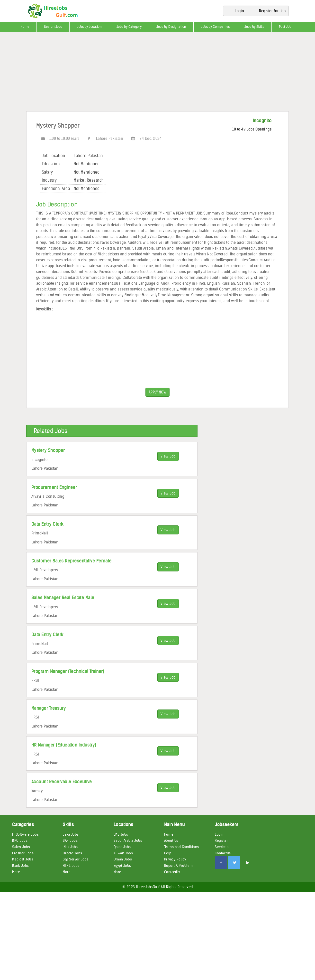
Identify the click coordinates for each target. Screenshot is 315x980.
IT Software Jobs (25, 834)
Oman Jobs (123, 859)
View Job (168, 456)
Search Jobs (53, 27)
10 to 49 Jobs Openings (252, 129)
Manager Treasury (49, 708)
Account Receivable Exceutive (62, 782)
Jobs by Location (89, 27)
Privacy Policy (175, 859)
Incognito (262, 121)
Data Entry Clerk (47, 524)
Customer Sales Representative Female (72, 561)
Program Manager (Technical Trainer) (68, 671)
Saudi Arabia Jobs (128, 840)
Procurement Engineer (54, 487)
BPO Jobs (20, 840)
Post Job (285, 27)
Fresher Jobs (23, 853)
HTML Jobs (71, 866)
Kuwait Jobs (123, 853)
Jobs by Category (129, 27)
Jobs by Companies (215, 27)
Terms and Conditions (182, 847)
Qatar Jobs (122, 847)
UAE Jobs (121, 834)
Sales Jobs (21, 847)
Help (168, 853)
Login (219, 834)
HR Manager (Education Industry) (64, 745)
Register (221, 840)
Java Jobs (71, 834)
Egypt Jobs (122, 866)
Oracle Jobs (72, 853)
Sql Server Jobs (76, 859)
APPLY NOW (158, 392)
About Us (171, 840)
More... (17, 872)
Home (25, 27)
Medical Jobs (23, 859)
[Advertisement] (146, 74)
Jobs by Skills (254, 27)
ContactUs (172, 872)
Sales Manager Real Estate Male (63, 598)
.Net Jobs (70, 847)
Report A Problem (179, 866)
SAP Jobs (70, 840)
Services (222, 847)
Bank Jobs (21, 866)
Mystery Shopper (48, 450)
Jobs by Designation (171, 27)
